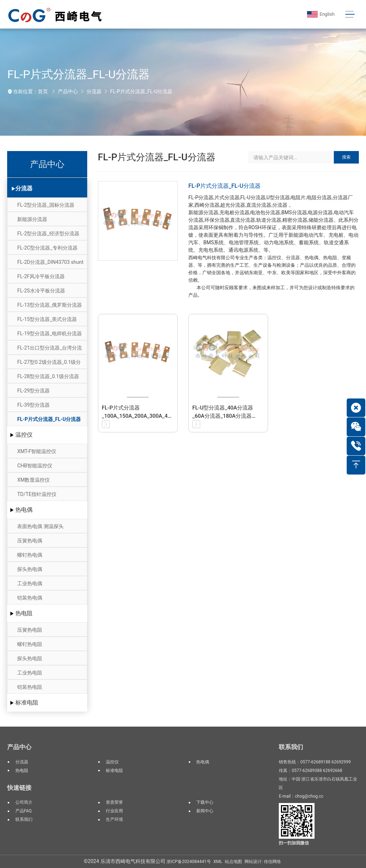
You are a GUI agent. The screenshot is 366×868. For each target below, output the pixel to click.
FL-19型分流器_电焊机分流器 (50, 333)
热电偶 (24, 510)
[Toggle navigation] (350, 14)
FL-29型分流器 (33, 391)
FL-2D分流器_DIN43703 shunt (50, 262)
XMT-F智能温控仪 (37, 451)
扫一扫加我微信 (294, 843)
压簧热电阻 (30, 630)
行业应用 (114, 811)
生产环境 (114, 819)
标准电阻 (27, 703)
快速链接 (19, 788)
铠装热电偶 (30, 598)
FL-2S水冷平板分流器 (41, 291)
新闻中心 (205, 811)
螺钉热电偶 (30, 555)
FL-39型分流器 (33, 405)
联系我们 (24, 819)
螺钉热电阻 (30, 644)
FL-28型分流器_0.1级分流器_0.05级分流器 (48, 378)
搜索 (346, 157)
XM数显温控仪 (33, 480)
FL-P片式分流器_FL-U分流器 (141, 91)
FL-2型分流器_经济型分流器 (48, 234)
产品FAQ (24, 811)
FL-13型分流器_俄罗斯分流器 (50, 305)
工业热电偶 (30, 583)
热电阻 (24, 613)
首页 (43, 91)
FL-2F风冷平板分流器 (41, 276)
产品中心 (68, 91)
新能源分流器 (32, 219)
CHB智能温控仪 (35, 466)
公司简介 (24, 802)
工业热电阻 (30, 673)
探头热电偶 (30, 569)
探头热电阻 (30, 658)
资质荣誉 (114, 802)
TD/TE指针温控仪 (37, 494)
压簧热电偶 (30, 541)
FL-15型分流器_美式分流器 (47, 319)
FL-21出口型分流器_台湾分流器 (50, 350)
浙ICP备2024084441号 (189, 862)
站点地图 (233, 862)
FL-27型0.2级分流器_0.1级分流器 (49, 364)
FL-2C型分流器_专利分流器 (47, 248)
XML (218, 862)
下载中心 (205, 802)
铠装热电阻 (30, 687)
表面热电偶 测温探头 (40, 526)
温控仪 (24, 435)
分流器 (94, 91)
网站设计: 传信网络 (263, 862)
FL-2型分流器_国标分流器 (46, 205)
